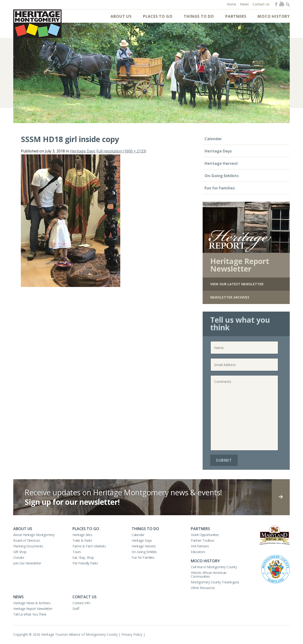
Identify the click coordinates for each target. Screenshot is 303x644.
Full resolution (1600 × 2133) (121, 151)
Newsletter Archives (230, 297)
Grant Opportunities (205, 535)
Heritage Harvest (221, 163)
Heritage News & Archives (32, 603)
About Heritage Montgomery (34, 535)
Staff (76, 609)
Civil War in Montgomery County (214, 567)
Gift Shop (20, 552)
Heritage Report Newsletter (33, 609)
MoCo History (274, 16)
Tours (77, 552)
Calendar (213, 139)
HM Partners (200, 546)
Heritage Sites (82, 535)
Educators (198, 552)
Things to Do (199, 16)
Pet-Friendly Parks (85, 563)
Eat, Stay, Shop (83, 557)
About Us (121, 16)
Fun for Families (220, 188)
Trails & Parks (82, 540)
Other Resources (203, 588)
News (18, 597)
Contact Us (85, 597)
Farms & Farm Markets (89, 546)
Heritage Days (83, 151)
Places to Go (158, 16)
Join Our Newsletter (27, 563)
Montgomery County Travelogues (215, 582)
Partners (236, 16)
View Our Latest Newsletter (237, 284)
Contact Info (81, 603)
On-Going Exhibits (222, 176)
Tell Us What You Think (30, 614)
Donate (19, 557)
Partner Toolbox (203, 540)
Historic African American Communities (209, 575)
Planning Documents (28, 546)
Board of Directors (27, 540)
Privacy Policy (132, 634)
